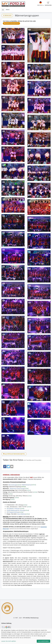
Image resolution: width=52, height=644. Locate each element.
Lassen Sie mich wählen (9, 641)
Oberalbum (7, 15)
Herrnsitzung (12, 485)
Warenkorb (48, 4)
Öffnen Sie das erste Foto (11, 23)
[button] (5, 467)
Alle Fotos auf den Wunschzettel (14, 454)
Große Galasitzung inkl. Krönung (15, 510)
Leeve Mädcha (21, 514)
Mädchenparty (26, 485)
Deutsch (41, 4)
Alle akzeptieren (43, 641)
